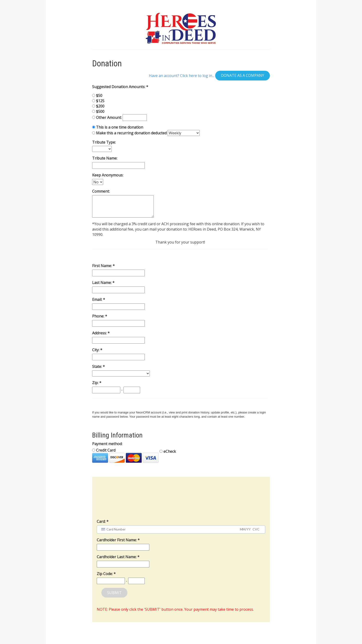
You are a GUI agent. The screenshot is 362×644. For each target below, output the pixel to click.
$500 (100, 111)
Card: (101, 521)
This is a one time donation (120, 127)
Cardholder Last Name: (117, 557)
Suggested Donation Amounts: (119, 87)
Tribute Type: (104, 142)
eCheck (168, 451)
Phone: (99, 316)
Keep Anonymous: (108, 175)
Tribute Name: (105, 158)
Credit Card (125, 455)
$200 (100, 106)
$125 (100, 101)
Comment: (101, 191)
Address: (100, 333)
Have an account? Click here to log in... (182, 75)
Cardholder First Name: (117, 540)
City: (96, 350)
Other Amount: (109, 117)
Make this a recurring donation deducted (131, 133)
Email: (98, 299)
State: (97, 367)
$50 (99, 96)
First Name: (102, 266)
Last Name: (102, 283)
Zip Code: (105, 574)
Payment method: (107, 444)
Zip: (96, 383)
